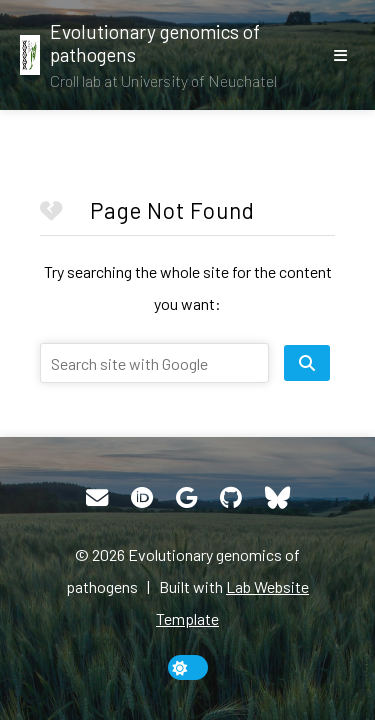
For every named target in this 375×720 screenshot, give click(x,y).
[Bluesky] (277, 498)
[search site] (307, 363)
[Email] (97, 498)
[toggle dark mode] (188, 667)
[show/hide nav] (340, 55)
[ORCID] (142, 498)
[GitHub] (231, 498)
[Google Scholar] (186, 498)
